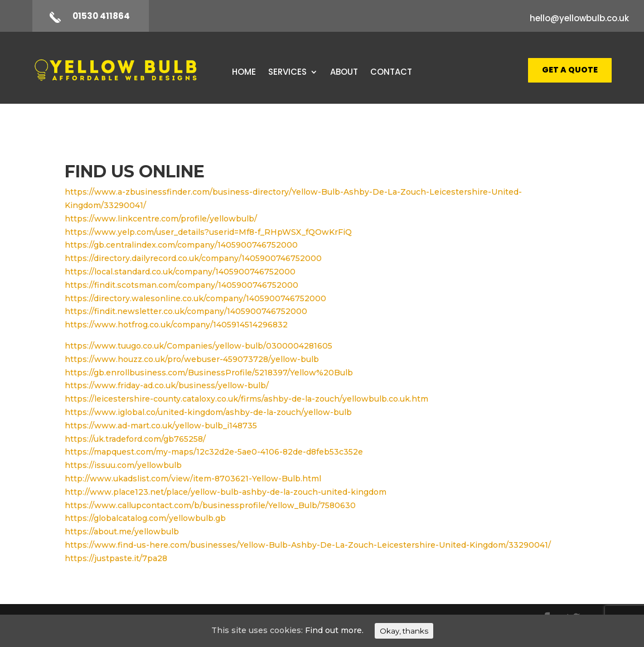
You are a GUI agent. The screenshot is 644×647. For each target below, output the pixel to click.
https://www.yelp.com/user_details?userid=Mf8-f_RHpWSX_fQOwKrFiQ (208, 232)
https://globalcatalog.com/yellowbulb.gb (145, 518)
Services (287, 73)
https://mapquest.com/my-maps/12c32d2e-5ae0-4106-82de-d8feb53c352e (214, 452)
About (344, 73)
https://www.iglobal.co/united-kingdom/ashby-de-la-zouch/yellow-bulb (208, 412)
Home (244, 73)
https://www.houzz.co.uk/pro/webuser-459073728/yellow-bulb (192, 359)
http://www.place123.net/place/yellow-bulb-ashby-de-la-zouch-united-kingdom (226, 492)
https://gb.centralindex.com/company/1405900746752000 (181, 245)
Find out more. (334, 630)
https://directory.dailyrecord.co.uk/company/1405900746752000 (193, 258)
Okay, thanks (404, 631)
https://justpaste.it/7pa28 (116, 558)
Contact (391, 73)
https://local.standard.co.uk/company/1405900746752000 (180, 272)
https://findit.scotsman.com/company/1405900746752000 (181, 285)
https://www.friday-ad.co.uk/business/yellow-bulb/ (167, 385)
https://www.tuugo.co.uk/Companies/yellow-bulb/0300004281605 (198, 346)
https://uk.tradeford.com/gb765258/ (135, 439)
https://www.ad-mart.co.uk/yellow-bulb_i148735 (161, 426)
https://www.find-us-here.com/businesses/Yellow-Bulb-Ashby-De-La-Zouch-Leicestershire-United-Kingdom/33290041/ (308, 545)
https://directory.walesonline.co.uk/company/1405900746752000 (195, 298)
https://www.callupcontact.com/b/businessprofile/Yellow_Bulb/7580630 (210, 505)
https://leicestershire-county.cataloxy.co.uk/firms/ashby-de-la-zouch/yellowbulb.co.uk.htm (246, 399)
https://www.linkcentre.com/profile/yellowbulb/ (161, 219)
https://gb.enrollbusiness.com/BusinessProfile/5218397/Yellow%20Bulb (209, 373)
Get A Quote (570, 70)
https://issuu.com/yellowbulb (123, 465)
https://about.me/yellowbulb (122, 532)
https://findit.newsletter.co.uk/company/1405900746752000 (186, 311)
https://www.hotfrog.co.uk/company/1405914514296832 (176, 325)
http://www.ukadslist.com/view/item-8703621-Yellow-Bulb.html (193, 479)
